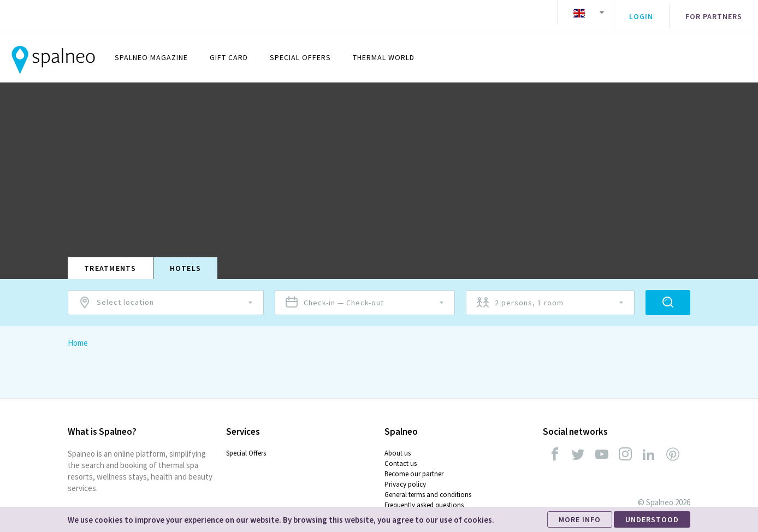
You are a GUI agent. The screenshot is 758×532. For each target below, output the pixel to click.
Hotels (186, 260)
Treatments (110, 260)
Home (78, 335)
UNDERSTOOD (652, 519)
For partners (714, 13)
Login (641, 13)
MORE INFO (580, 519)
